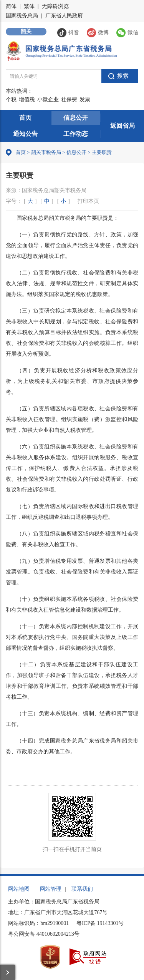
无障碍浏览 (55, 6)
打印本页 (88, 201)
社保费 (69, 100)
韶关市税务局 (46, 152)
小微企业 (48, 100)
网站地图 (19, 889)
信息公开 (76, 118)
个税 (11, 100)
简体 (11, 6)
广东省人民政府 (64, 16)
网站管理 (51, 889)
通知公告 (25, 134)
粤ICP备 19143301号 (100, 923)
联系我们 (82, 889)
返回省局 (122, 126)
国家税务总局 (22, 16)
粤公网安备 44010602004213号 (44, 934)
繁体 (29, 6)
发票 (85, 100)
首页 (25, 118)
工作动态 (76, 134)
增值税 (27, 100)
